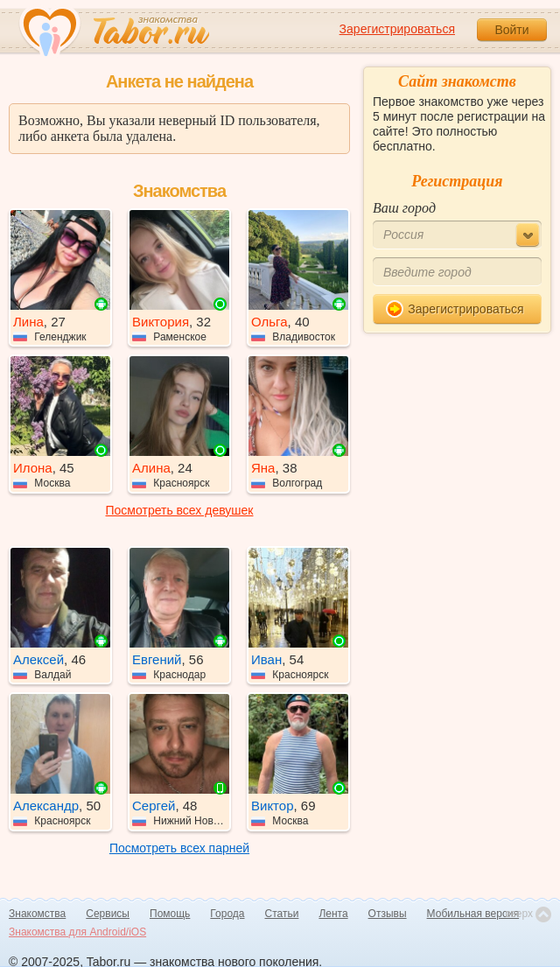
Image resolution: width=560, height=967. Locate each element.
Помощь (170, 914)
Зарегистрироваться (397, 29)
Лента (333, 914)
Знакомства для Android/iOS (77, 932)
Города (227, 914)
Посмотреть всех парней (179, 848)
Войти (511, 30)
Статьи (282, 914)
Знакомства (37, 914)
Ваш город (404, 208)
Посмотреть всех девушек (180, 510)
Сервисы (108, 914)
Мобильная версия (473, 914)
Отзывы (388, 914)
